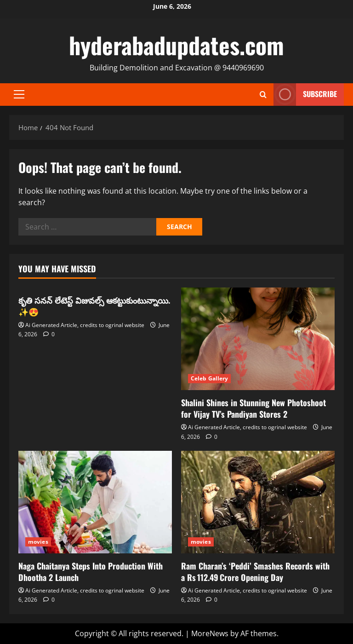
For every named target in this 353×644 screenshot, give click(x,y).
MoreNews (210, 633)
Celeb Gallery (209, 378)
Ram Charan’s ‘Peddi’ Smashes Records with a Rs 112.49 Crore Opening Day (255, 572)
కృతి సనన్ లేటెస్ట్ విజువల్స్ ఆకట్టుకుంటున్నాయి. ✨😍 (94, 306)
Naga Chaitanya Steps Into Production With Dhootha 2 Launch (91, 572)
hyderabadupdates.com (176, 45)
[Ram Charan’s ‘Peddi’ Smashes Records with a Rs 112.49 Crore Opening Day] (258, 502)
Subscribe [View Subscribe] (305, 95)
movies (38, 542)
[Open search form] (263, 95)
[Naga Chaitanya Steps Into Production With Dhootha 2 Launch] (95, 502)
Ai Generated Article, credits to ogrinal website (85, 325)
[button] (19, 94)
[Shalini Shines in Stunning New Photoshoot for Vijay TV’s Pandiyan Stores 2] (258, 339)
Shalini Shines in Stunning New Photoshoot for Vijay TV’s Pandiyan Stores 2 (253, 408)
